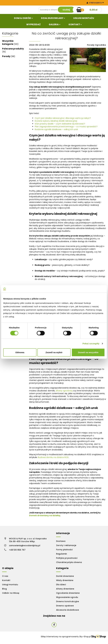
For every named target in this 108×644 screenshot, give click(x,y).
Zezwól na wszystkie (88, 352)
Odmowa (20, 352)
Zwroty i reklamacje (66, 545)
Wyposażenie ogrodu (67, 597)
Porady (6, 56)
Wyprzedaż (33, 24)
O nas (5, 576)
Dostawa (61, 541)
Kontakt (75, 24)
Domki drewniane (65, 576)
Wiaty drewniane (65, 580)
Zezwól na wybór (54, 352)
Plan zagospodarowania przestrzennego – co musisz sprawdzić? (66, 127)
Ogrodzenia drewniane (68, 593)
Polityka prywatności (67, 558)
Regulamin (62, 554)
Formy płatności (64, 550)
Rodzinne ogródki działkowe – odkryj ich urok (56, 129)
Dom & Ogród (23, 18)
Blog (4, 589)
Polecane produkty (13, 49)
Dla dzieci (61, 585)
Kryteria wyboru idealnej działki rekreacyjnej (56, 121)
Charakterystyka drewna (69, 562)
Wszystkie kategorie (8, 42)
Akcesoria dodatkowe (67, 610)
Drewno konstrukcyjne (67, 601)
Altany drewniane (65, 589)
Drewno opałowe (65, 606)
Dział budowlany (53, 18)
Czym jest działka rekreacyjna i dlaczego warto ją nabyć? (63, 118)
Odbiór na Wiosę (11, 593)
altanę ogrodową (64, 391)
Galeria (55, 24)
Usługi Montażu (84, 18)
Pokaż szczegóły (91, 343)
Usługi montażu (10, 585)
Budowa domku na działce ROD (53, 457)
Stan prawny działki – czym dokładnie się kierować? (60, 124)
